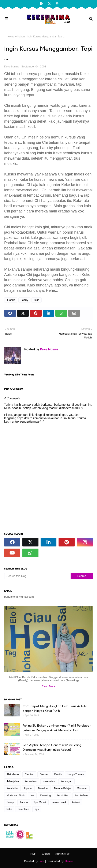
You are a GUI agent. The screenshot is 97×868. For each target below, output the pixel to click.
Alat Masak (13, 774)
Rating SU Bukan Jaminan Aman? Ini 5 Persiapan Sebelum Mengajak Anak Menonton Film (57, 728)
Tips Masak (40, 802)
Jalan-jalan (13, 781)
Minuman (82, 788)
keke (36, 300)
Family (24, 300)
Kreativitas (12, 788)
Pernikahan (81, 795)
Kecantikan (31, 781)
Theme (69, 861)
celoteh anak (59, 802)
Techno (24, 802)
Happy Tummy (76, 774)
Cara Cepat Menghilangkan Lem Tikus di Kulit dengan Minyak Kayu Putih (55, 708)
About (46, 854)
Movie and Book (16, 795)
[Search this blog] (37, 576)
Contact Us (63, 854)
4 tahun (20, 37)
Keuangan (66, 781)
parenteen (23, 809)
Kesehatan (49, 781)
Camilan (29, 774)
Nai (32, 795)
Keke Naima (12, 66)
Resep (10, 802)
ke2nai (76, 802)
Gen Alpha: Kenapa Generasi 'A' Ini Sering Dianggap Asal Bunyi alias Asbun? (52, 747)
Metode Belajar (63, 788)
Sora (41, 861)
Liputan (28, 788)
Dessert (44, 774)
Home (11, 37)
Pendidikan (63, 795)
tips (37, 809)
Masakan (43, 788)
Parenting (45, 795)
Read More (48, 686)
